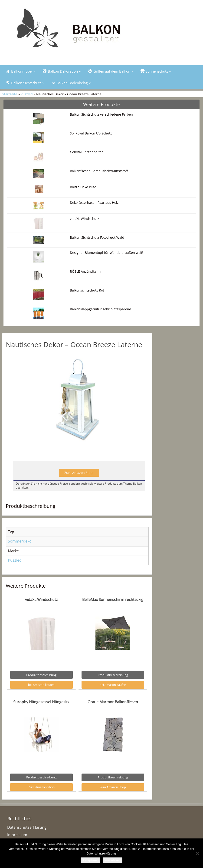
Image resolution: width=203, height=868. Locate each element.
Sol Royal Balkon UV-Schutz (91, 133)
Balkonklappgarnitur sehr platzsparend (101, 309)
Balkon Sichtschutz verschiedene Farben (101, 114)
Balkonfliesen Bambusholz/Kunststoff (99, 171)
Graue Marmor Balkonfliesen (113, 702)
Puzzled (27, 94)
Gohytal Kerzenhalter (86, 152)
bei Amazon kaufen (41, 685)
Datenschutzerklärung (27, 827)
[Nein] (197, 853)
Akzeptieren (90, 860)
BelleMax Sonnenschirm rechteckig (113, 600)
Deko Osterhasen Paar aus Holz (94, 203)
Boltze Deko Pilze (83, 187)
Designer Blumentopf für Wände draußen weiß (107, 253)
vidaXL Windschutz (85, 219)
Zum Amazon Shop (79, 473)
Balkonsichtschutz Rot (87, 290)
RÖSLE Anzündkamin (86, 271)
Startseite (10, 94)
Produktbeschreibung (41, 675)
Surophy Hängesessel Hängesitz (41, 702)
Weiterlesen (112, 860)
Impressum (17, 835)
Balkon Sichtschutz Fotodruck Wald (97, 237)
